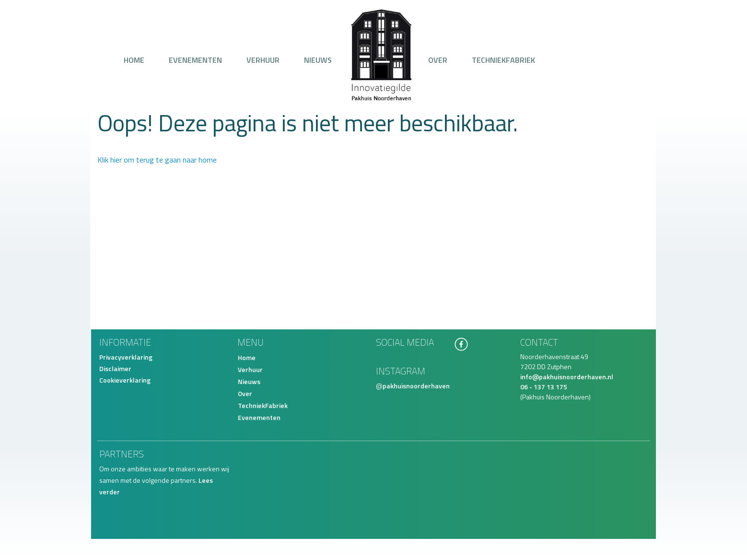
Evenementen (195, 60)
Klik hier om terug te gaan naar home (157, 160)
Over (438, 60)
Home (134, 60)
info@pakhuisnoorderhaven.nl (567, 377)
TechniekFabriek (503, 60)
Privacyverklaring (126, 357)
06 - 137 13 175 (544, 387)
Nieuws (318, 60)
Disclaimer (115, 368)
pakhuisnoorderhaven (416, 386)
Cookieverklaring (125, 380)
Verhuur (263, 60)
